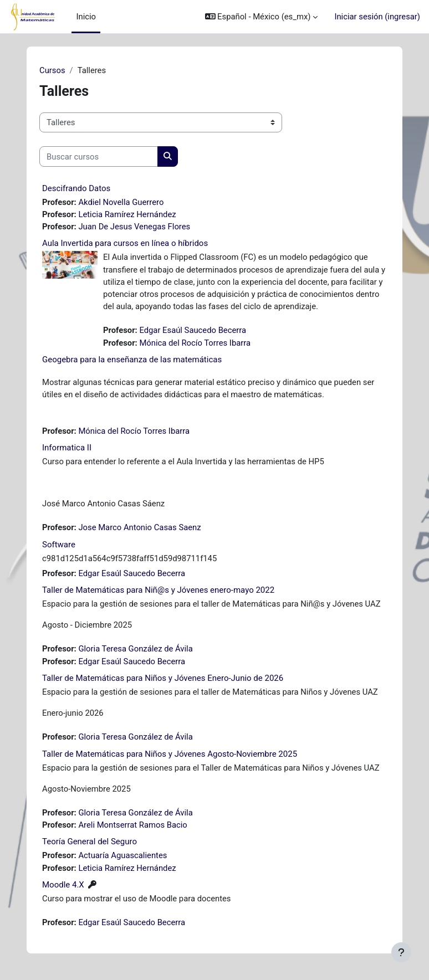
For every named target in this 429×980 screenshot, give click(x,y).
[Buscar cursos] (99, 156)
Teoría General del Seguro (90, 842)
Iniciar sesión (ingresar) (377, 17)
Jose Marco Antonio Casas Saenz (139, 527)
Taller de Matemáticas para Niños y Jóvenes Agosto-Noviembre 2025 (170, 754)
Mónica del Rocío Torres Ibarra (195, 343)
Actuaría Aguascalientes (122, 855)
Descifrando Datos (76, 188)
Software (59, 545)
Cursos (52, 70)
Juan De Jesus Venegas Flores (134, 227)
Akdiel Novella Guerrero (121, 202)
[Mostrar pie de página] (401, 952)
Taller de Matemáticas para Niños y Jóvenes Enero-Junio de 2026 (163, 678)
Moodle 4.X (63, 885)
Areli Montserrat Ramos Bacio (132, 825)
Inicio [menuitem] (86, 17)
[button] (262, 17)
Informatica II (67, 448)
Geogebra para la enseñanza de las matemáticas (132, 360)
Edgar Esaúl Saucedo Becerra (193, 330)
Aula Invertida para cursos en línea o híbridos (125, 243)
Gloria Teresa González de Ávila (135, 649)
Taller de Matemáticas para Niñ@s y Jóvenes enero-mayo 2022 (158, 590)
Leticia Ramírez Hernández (127, 214)
